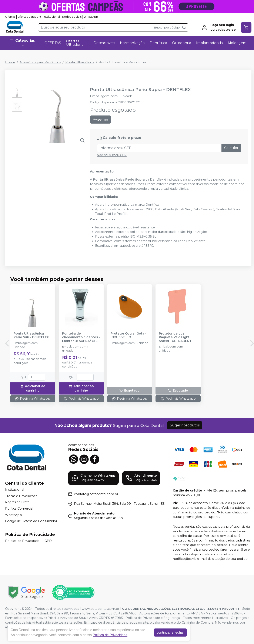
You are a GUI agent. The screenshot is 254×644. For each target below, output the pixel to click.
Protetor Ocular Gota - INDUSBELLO (128, 335)
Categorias (22, 43)
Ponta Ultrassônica (80, 62)
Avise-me (100, 119)
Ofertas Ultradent (29, 17)
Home (10, 62)
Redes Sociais (72, 17)
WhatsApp (91, 17)
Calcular (231, 148)
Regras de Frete (17, 502)
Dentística (158, 43)
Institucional (52, 17)
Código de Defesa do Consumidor (31, 521)
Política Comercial (19, 509)
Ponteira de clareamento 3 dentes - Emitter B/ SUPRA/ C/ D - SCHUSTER (81, 337)
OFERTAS (53, 43)
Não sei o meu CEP (112, 155)
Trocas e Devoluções (21, 496)
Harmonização (132, 43)
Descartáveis (104, 43)
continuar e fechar (170, 632)
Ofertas (10, 17)
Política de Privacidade (110, 635)
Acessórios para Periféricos (40, 62)
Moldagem (237, 43)
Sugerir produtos (185, 425)
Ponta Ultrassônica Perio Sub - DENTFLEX (31, 335)
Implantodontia (209, 43)
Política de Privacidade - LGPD (28, 541)
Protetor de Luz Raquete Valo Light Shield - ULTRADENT (175, 337)
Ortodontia (182, 43)
